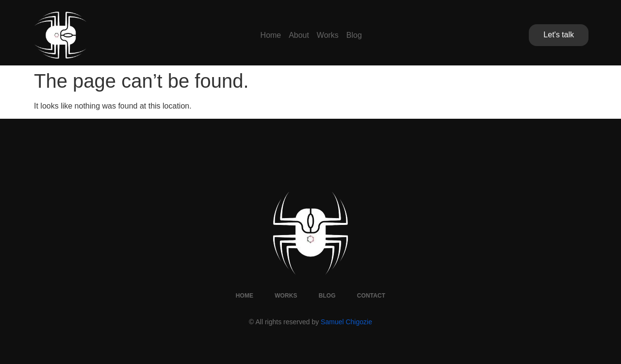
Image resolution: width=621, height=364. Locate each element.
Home (247, 35)
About (291, 35)
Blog (378, 35)
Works (335, 35)
